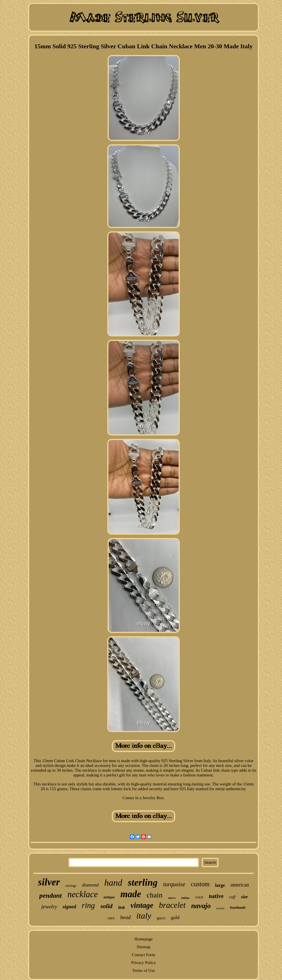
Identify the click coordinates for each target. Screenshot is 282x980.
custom (200, 884)
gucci (161, 918)
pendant (51, 895)
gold (175, 918)
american (240, 885)
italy (144, 916)
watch (199, 897)
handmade (238, 907)
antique (109, 897)
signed (69, 907)
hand (113, 883)
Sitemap (143, 947)
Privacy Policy (144, 963)
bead (125, 917)
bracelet (172, 905)
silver (49, 882)
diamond (90, 885)
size (244, 897)
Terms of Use (144, 970)
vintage (142, 905)
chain (154, 895)
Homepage (144, 939)
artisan (220, 908)
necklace (83, 894)
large (220, 885)
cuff (232, 897)
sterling (143, 882)
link (122, 908)
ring (88, 905)
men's (172, 898)
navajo (201, 906)
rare (111, 918)
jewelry (49, 907)
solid (107, 906)
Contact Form (144, 955)
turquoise (174, 884)
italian (185, 898)
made (131, 894)
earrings (71, 886)
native (216, 896)
